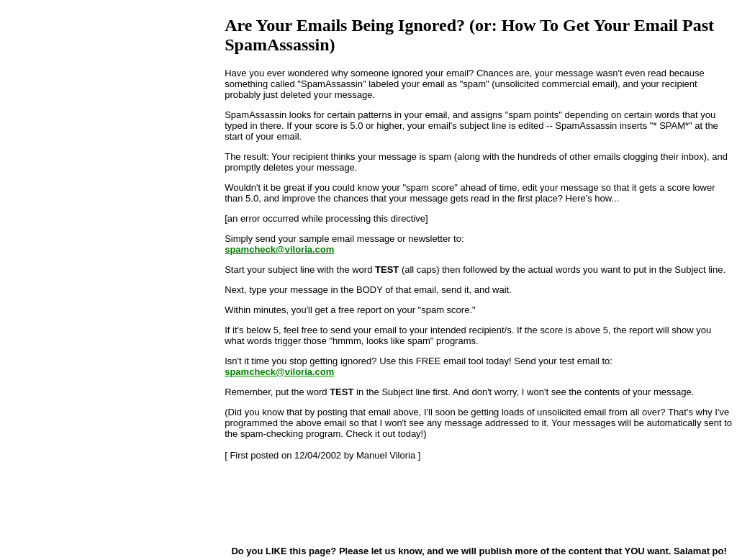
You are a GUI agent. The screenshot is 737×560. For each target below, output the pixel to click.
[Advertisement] (297, 502)
